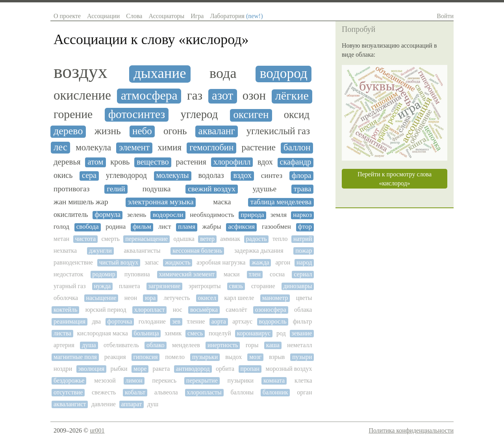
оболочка (66, 298)
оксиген (251, 115)
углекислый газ (278, 131)
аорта (219, 321)
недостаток (69, 274)
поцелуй (220, 333)
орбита (225, 369)
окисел (207, 298)
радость (256, 239)
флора (302, 175)
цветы (304, 298)
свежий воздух (212, 189)
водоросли (168, 215)
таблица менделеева (281, 202)
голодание (152, 321)
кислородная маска (103, 333)
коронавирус (254, 333)
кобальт (135, 392)
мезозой (105, 380)
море (140, 369)
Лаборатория (236, 16)
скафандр (296, 162)
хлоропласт (150, 310)
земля (279, 215)
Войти (445, 16)
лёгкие (292, 96)
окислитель (71, 215)
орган (304, 392)
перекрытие (202, 380)
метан (61, 239)
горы (252, 345)
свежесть (104, 392)
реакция (115, 357)
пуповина (137, 274)
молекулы (173, 175)
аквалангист (70, 404)
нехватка (65, 251)
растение (258, 147)
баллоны (242, 392)
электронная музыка (160, 202)
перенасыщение (146, 239)
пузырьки (205, 357)
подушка (157, 189)
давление (104, 404)
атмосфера (149, 95)
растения (191, 162)
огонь (175, 131)
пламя (187, 227)
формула (107, 215)
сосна (277, 274)
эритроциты (205, 286)
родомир (104, 274)
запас (152, 262)
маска (222, 202)
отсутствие (68, 392)
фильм (142, 227)
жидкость (178, 262)
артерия (64, 345)
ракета (161, 369)
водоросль (273, 321)
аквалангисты (142, 251)
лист (165, 227)
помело (175, 357)
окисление (82, 95)
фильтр (303, 321)
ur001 (97, 430)
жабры (212, 227)
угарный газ (70, 286)
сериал (303, 274)
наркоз (302, 215)
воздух (81, 72)
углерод (199, 114)
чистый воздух (119, 262)
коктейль (65, 310)
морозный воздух (289, 369)
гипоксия (145, 357)
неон (131, 298)
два (96, 321)
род (281, 333)
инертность (223, 345)
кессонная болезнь (197, 251)
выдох (233, 357)
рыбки (119, 369)
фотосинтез (137, 114)
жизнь (108, 131)
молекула (93, 147)
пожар (304, 251)
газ (195, 96)
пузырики (241, 380)
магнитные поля (75, 357)
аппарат (131, 404)
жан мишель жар (81, 202)
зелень (137, 215)
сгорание (263, 286)
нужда (102, 286)
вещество (153, 162)
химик (173, 333)
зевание (302, 333)
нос (178, 310)
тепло (280, 239)
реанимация (69, 321)
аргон (283, 262)
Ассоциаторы (166, 16)
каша (273, 345)
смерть (110, 239)
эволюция (92, 369)
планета (130, 286)
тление (196, 321)
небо (142, 131)
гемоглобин (211, 147)
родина (116, 227)
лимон (134, 380)
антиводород (193, 369)
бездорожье (69, 380)
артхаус (242, 321)
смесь (195, 333)
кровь (120, 162)
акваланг (217, 131)
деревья (67, 162)
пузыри (302, 357)
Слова (134, 16)
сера (89, 175)
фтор (305, 227)
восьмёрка (204, 310)
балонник (275, 392)
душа (89, 345)
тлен (255, 274)
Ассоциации (103, 16)
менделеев (186, 345)
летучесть (177, 298)
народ (304, 262)
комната (274, 380)
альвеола (166, 392)
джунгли (100, 251)
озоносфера (271, 310)
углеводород (126, 175)
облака (303, 310)
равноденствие (73, 262)
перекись (165, 380)
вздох (242, 175)
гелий (116, 189)
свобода (88, 227)
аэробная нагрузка (221, 262)
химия (170, 147)
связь (236, 286)
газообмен (276, 227)
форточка (120, 321)
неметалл (299, 345)
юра (150, 298)
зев (176, 321)
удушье (265, 189)
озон (254, 96)
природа (252, 215)
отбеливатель (121, 345)
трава (303, 189)
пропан (250, 369)
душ (153, 404)
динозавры (297, 286)
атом (96, 162)
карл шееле (239, 298)
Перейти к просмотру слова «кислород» (395, 179)
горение (73, 114)
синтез (272, 175)
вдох (265, 162)
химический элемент (187, 274)
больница (146, 333)
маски (232, 274)
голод (61, 227)
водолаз (211, 175)
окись (63, 175)
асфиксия (241, 227)
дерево (68, 131)
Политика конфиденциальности (411, 430)
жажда (260, 262)
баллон (297, 147)
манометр (275, 298)
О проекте (67, 16)
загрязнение (165, 286)
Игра (197, 16)
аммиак (230, 239)
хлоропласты (204, 392)
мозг (255, 357)
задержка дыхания (259, 251)
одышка (184, 239)
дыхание (160, 73)
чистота (85, 239)
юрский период (106, 310)
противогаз (71, 189)
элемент (134, 147)
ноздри (63, 369)
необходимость (212, 215)
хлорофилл (232, 162)
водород (284, 73)
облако (156, 345)
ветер (207, 239)
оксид (297, 115)
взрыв (277, 357)
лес (60, 147)
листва (62, 333)
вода (223, 73)
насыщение (101, 298)
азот (222, 96)
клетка (303, 380)
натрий (303, 239)
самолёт (236, 310)
